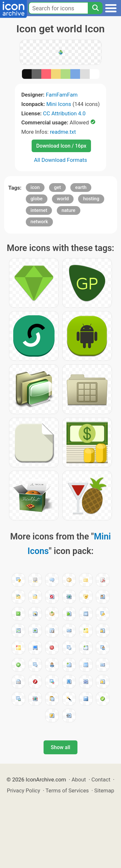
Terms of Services (67, 790)
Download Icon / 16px (61, 146)
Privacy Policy (23, 790)
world (63, 199)
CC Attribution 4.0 (64, 113)
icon (35, 187)
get (57, 187)
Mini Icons (59, 104)
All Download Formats (60, 160)
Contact (101, 779)
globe (37, 199)
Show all (60, 747)
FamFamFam (62, 95)
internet (39, 210)
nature (69, 210)
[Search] (95, 8)
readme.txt (63, 132)
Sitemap (104, 790)
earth (81, 187)
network (39, 222)
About (79, 779)
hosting (91, 199)
